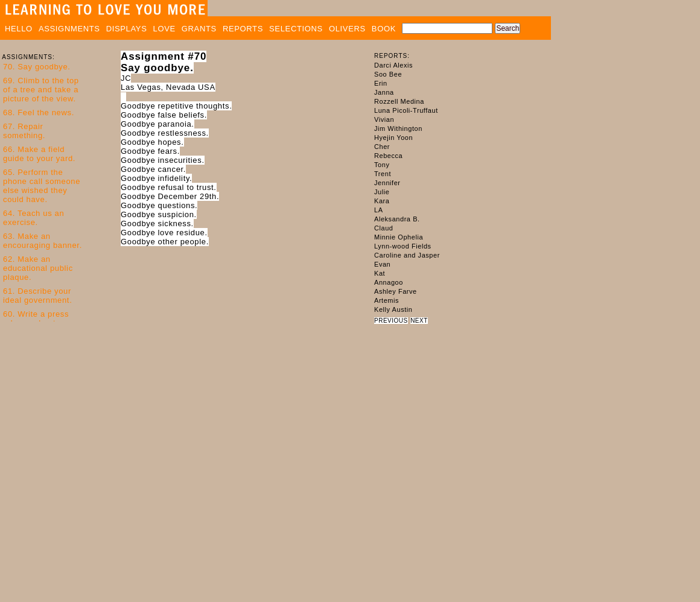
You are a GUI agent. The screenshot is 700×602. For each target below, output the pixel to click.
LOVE (164, 29)
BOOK (384, 29)
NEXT (419, 321)
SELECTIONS (296, 29)
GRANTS (199, 29)
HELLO (19, 29)
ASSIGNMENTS (69, 29)
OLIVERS (347, 29)
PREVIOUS (391, 321)
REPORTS (243, 29)
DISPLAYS (127, 29)
